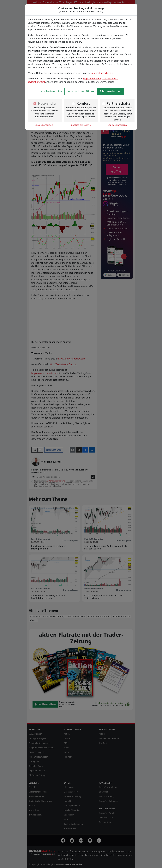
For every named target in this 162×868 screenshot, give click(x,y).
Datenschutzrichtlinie (102, 73)
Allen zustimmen (111, 91)
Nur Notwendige (51, 91)
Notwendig (47, 103)
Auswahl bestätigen (81, 91)
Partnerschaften (120, 103)
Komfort (83, 103)
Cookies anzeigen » (45, 125)
